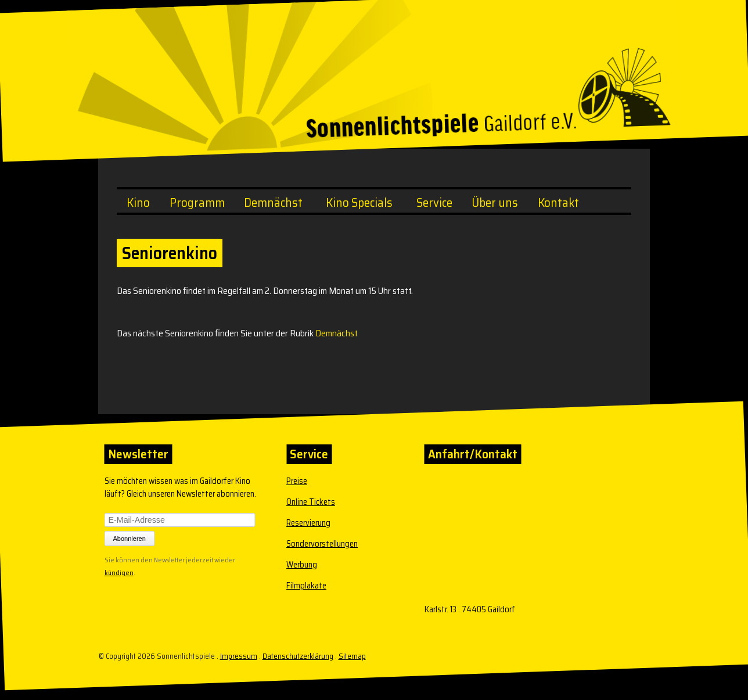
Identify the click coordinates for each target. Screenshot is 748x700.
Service (434, 202)
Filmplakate (306, 586)
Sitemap (352, 656)
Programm (197, 202)
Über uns (495, 202)
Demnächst (273, 202)
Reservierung (308, 523)
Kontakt (558, 202)
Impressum (239, 656)
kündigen (119, 572)
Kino (138, 202)
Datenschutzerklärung (298, 656)
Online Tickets (311, 502)
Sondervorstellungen (322, 544)
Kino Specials (359, 202)
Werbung (302, 565)
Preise (297, 481)
